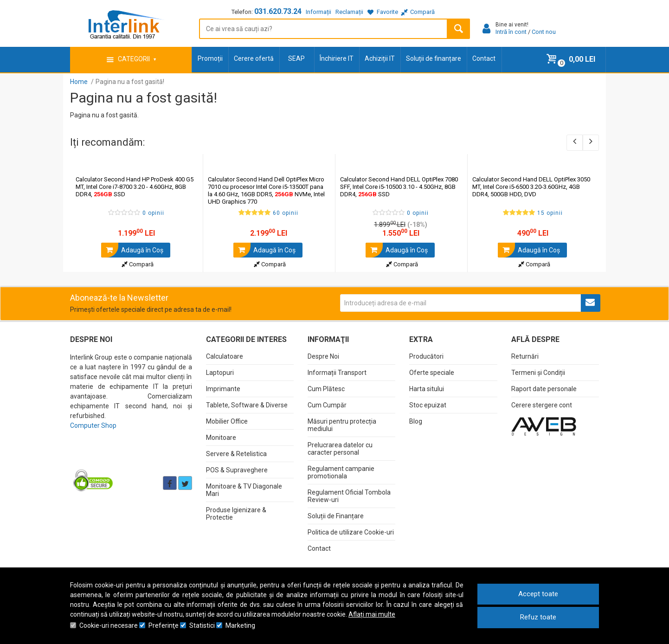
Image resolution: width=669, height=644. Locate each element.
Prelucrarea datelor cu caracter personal (340, 449)
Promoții (210, 58)
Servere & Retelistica (236, 454)
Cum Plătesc (326, 389)
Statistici (202, 625)
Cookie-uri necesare (109, 625)
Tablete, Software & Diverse (247, 405)
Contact (484, 58)
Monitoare (221, 438)
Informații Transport (337, 373)
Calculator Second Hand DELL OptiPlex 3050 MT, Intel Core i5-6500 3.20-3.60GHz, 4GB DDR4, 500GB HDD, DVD (531, 187)
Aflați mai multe (372, 614)
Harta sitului (427, 389)
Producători (426, 356)
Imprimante (223, 389)
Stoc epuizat (428, 405)
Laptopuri (220, 373)
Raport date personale (544, 389)
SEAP (296, 58)
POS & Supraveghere (237, 470)
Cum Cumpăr (327, 405)
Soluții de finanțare (434, 58)
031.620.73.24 (278, 11)
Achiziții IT (380, 58)
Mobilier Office (227, 421)
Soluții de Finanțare (336, 516)
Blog (416, 421)
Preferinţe (164, 625)
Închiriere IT (337, 58)
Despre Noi (323, 356)
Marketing (240, 625)
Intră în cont (511, 32)
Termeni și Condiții (538, 373)
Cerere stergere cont (542, 405)
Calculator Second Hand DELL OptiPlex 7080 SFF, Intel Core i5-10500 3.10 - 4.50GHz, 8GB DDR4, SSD (399, 187)
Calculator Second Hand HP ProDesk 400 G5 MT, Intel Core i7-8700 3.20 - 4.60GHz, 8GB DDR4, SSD (135, 187)
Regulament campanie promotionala (341, 472)
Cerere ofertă (254, 58)
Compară (138, 264)
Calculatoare (225, 356)
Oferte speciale (432, 373)
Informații (318, 12)
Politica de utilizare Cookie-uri (351, 532)
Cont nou (544, 32)
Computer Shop (93, 425)
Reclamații (349, 12)
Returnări (525, 356)
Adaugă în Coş (132, 250)
